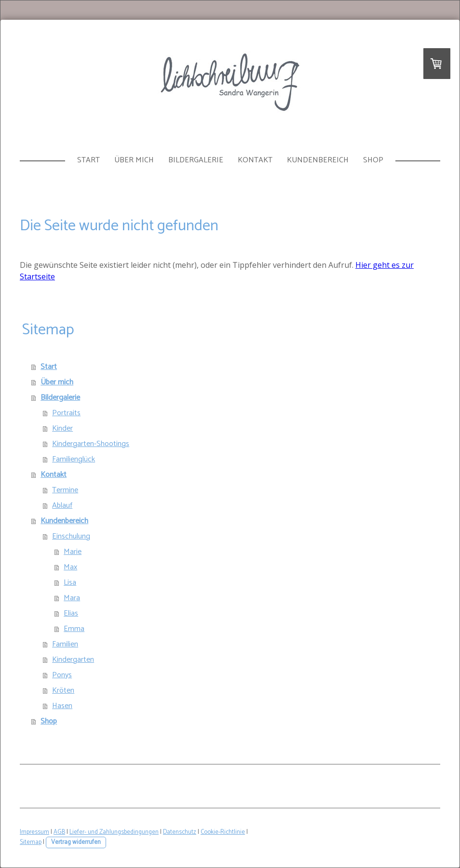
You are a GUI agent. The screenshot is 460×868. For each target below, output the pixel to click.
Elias (71, 613)
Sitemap (31, 842)
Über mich (134, 160)
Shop (373, 160)
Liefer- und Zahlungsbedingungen (114, 832)
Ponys (62, 675)
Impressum (34, 832)
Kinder (62, 428)
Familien (65, 644)
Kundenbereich (318, 160)
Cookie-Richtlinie (223, 832)
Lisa (70, 583)
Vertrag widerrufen (76, 842)
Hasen (62, 706)
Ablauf (62, 506)
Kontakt (255, 160)
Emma (74, 629)
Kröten (63, 690)
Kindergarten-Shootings (91, 444)
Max (70, 567)
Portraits (66, 413)
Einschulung (71, 536)
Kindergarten (73, 660)
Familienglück (74, 459)
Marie (73, 552)
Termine (65, 490)
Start (88, 160)
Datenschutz (180, 832)
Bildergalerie (196, 160)
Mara (72, 598)
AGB (59, 832)
